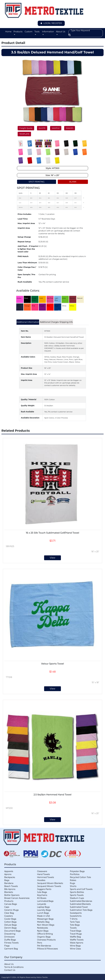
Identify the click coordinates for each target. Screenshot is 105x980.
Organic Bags (44, 937)
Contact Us (10, 970)
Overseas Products (46, 940)
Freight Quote (26, 128)
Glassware (42, 871)
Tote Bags (75, 925)
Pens (40, 943)
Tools (37, 32)
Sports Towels (77, 895)
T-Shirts (74, 919)
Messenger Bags (45, 919)
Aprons (8, 874)
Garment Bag (11, 949)
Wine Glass (75, 949)
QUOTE (42, 128)
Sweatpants (76, 913)
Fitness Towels (11, 943)
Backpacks (10, 877)
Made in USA (44, 916)
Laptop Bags (43, 907)
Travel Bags (76, 931)
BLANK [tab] (73, 182)
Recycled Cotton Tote (80, 877)
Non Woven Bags (46, 925)
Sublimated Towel (79, 907)
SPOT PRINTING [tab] (37, 182)
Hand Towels (43, 874)
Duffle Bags (10, 940)
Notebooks (43, 928)
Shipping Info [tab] (66, 322)
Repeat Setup (24, 242)
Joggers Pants (44, 889)
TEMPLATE (24, 134)
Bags (7, 880)
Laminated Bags (45, 901)
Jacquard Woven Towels (49, 886)
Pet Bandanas (44, 946)
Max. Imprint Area (26, 223)
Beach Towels (11, 886)
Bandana (9, 883)
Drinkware (9, 937)
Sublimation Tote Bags (81, 910)
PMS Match (23, 256)
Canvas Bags (11, 904)
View (53, 558)
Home (8, 32)
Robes (73, 880)
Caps (7, 907)
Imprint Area (24, 228)
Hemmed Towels (46, 877)
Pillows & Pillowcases (48, 949)
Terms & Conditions (14, 967)
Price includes (24, 214)
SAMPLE (56, 128)
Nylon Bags (43, 931)
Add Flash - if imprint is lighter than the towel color (28, 249)
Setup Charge (24, 237)
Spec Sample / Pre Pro (26, 276)
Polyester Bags (77, 871)
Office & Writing (45, 934)
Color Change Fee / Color (27, 268)
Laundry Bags (44, 910)
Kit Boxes (42, 898)
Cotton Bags (10, 922)
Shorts (73, 886)
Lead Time (23, 219)
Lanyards (42, 904)
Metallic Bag (43, 922)
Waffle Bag (75, 937)
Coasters (9, 916)
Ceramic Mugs (11, 910)
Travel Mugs (76, 934)
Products (18, 32)
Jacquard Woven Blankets (50, 883)
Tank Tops (75, 922)
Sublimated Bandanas (81, 901)
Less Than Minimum (27, 263)
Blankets (9, 892)
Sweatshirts (76, 916)
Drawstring (10, 934)
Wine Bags (75, 946)
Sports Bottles (77, 892)
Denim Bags (10, 928)
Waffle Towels (77, 940)
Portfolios (75, 874)
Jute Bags (42, 892)
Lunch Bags (43, 913)
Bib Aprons (10, 889)
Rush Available (25, 282)
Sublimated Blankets (80, 904)
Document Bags (12, 931)
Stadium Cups (77, 898)
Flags (7, 946)
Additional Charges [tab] (49, 322)
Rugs (72, 883)
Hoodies (41, 880)
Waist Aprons (76, 943)
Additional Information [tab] (28, 322)
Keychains (42, 895)
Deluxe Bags (11, 925)
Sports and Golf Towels (81, 889)
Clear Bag (9, 913)
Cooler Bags (10, 919)
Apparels (9, 871)
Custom (29, 32)
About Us (61, 32)
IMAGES (70, 128)
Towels (73, 928)
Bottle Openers (12, 895)
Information (48, 32)
